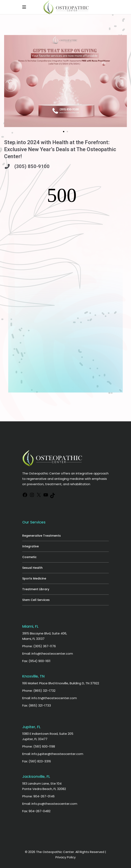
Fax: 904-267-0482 (36, 811)
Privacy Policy (65, 857)
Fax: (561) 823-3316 (37, 761)
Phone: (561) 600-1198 (39, 746)
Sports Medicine (34, 578)
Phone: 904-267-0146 (38, 796)
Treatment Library (36, 589)
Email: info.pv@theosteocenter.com (50, 804)
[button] (9, 82)
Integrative (30, 546)
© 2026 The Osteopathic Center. (50, 852)
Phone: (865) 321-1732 (39, 691)
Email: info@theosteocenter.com (48, 654)
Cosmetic (29, 557)
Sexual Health (32, 568)
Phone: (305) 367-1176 (39, 646)
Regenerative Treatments (42, 536)
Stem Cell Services (36, 600)
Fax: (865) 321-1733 (37, 705)
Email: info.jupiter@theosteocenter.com (53, 754)
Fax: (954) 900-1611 (36, 661)
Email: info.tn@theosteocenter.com (50, 698)
